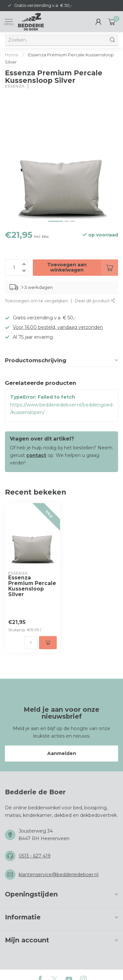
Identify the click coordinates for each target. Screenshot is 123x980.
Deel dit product (95, 301)
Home (12, 55)
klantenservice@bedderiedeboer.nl (59, 875)
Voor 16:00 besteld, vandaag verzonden (58, 327)
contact (36, 455)
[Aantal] (31, 643)
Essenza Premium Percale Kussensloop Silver (32, 586)
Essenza (15, 86)
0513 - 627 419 (35, 856)
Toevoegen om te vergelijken (36, 301)
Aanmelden (62, 753)
